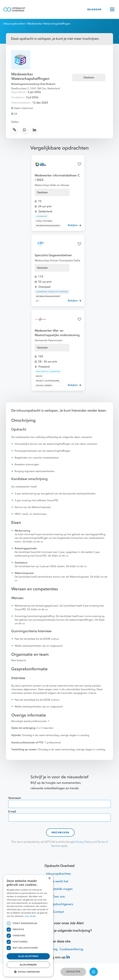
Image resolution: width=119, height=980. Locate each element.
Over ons (59, 897)
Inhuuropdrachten (14, 24)
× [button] (49, 878)
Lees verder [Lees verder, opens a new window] (30, 916)
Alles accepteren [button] (28, 956)
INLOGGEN (94, 10)
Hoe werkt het (59, 881)
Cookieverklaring (71, 949)
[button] (28, 972)
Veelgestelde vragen (59, 889)
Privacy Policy (84, 842)
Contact (59, 912)
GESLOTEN (73, 972)
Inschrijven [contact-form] (60, 833)
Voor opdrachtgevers (58, 904)
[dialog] (28, 926)
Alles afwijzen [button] (28, 965)
